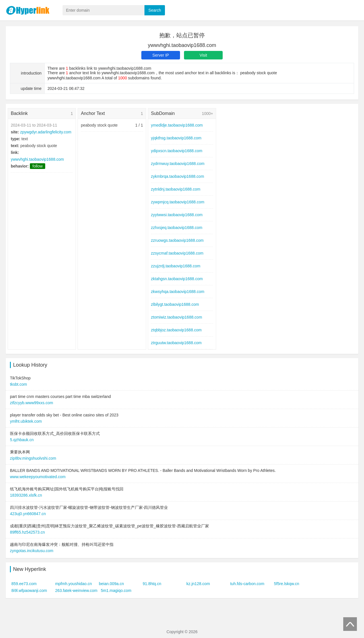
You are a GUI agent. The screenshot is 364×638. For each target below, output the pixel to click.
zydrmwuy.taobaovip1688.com (178, 164)
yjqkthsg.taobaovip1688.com (176, 138)
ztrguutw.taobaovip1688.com (176, 343)
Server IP (161, 55)
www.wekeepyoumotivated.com (38, 477)
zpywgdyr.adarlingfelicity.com (46, 132)
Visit (203, 55)
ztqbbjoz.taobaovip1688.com (176, 330)
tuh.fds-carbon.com (247, 584)
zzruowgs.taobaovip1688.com (177, 240)
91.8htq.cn (152, 584)
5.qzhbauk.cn (22, 440)
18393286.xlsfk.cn (26, 495)
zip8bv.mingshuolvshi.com (33, 458)
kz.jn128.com (198, 584)
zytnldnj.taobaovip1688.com (176, 189)
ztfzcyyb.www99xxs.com (32, 403)
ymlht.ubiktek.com (26, 421)
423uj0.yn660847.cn (28, 514)
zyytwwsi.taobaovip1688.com (177, 215)
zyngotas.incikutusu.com (32, 551)
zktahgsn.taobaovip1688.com (177, 279)
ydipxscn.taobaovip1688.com (177, 151)
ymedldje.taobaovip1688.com (177, 125)
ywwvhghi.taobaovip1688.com (37, 159)
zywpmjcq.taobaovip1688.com (178, 202)
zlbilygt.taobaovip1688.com (175, 304)
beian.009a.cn (111, 584)
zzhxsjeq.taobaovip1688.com (177, 228)
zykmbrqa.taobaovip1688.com (178, 176)
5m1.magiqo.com (116, 590)
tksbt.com (18, 384)
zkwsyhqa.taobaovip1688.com (178, 292)
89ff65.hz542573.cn (27, 532)
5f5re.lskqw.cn (287, 584)
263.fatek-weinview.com (76, 590)
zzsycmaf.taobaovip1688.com (177, 253)
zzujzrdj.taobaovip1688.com (176, 266)
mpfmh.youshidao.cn (74, 584)
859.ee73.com (24, 584)
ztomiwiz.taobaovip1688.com (177, 317)
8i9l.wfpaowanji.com (29, 590)
